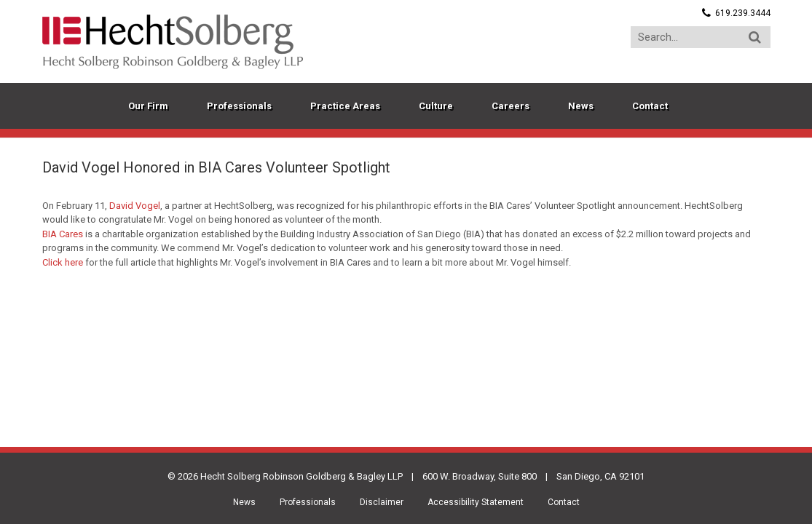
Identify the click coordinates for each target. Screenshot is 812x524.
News (244, 502)
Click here (63, 262)
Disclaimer (382, 502)
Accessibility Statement (476, 502)
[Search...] (701, 37)
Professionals (308, 502)
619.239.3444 (743, 13)
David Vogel (135, 206)
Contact (564, 502)
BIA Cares (63, 234)
